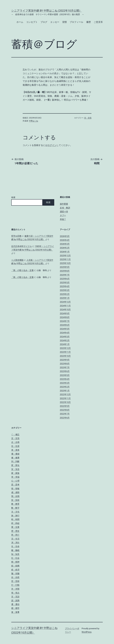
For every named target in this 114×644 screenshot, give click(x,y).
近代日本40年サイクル (22, 246)
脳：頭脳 (15, 573)
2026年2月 (65, 248)
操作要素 (64, 204)
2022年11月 (65, 398)
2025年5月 (65, 282)
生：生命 (15, 546)
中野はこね (33, 121)
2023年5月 (65, 375)
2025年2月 (65, 294)
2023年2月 (65, 387)
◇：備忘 (15, 434)
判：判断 (15, 461)
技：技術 (15, 500)
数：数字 (15, 508)
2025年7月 (65, 275)
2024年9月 (65, 313)
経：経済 (15, 570)
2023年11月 (65, 352)
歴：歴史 (15, 531)
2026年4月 (65, 240)
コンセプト (32, 22)
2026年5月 (65, 236)
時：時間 (15, 519)
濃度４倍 (64, 212)
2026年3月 (65, 244)
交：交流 (88, 118)
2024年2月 (65, 340)
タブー (63, 215)
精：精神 (15, 562)
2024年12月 (65, 302)
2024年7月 (65, 321)
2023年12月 (65, 348)
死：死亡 (15, 535)
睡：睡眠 (15, 550)
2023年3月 (65, 383)
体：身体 (15, 450)
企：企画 (15, 442)
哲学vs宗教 (16, 236)
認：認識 (15, 600)
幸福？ (63, 219)
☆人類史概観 (17, 260)
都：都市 (15, 608)
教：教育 (15, 504)
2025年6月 (65, 279)
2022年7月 (65, 414)
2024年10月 (65, 309)
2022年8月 (65, 410)
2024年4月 (65, 333)
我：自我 (15, 496)
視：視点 (15, 593)
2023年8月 (65, 364)
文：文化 (15, 512)
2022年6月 (65, 418)
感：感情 (15, 492)
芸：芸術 (15, 581)
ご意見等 (98, 22)
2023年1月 (65, 391)
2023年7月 (65, 367)
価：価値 (15, 454)
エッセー (55, 22)
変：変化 (15, 465)
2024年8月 (65, 317)
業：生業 (15, 527)
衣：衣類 (15, 589)
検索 (13, 197)
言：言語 (15, 597)
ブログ (44, 22)
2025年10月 (65, 263)
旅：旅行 (15, 516)
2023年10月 (65, 356)
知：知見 (15, 554)
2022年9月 (65, 406)
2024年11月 (65, 306)
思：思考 (15, 485)
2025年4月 (65, 286)
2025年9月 (65, 267)
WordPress (87, 632)
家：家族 (15, 473)
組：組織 (15, 566)
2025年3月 (65, 290)
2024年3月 (65, 337)
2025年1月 (65, 298)
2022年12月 (65, 394)
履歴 (89, 22)
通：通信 (15, 604)
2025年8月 (65, 271)
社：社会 (15, 558)
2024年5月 (65, 329)
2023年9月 (65, 360)
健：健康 (15, 458)
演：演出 (15, 543)
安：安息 (15, 469)
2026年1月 (65, 252)
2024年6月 (65, 325)
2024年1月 (65, 344)
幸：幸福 (15, 477)
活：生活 (15, 539)
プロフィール (76, 22)
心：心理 (15, 481)
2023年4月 (65, 379)
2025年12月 (65, 255)
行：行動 (15, 585)
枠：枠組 (15, 523)
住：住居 (15, 446)
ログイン (52, 145)
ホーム (20, 22)
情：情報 (15, 489)
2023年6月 (65, 371)
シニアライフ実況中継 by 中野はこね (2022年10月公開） (47, 11)
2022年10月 (65, 402)
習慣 (64, 22)
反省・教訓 (65, 208)
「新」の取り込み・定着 (22, 270)
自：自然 (15, 577)
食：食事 (15, 612)
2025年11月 (65, 259)
